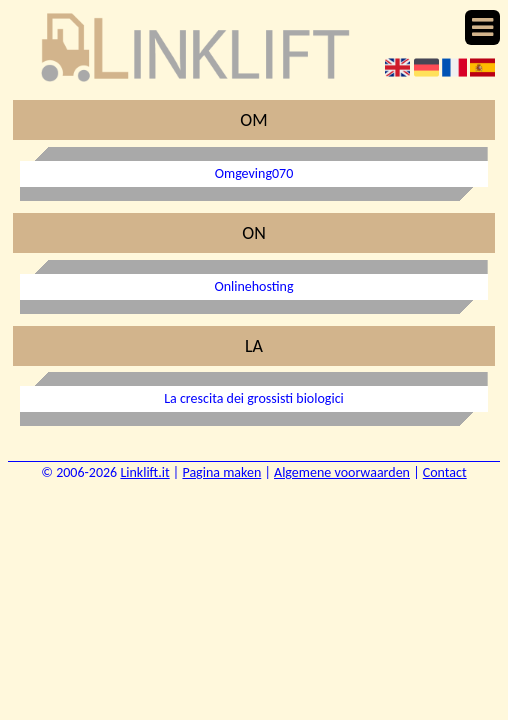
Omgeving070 (254, 173)
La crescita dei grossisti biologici (254, 398)
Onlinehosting (253, 286)
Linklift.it (144, 472)
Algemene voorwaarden (342, 472)
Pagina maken (221, 472)
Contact (445, 472)
